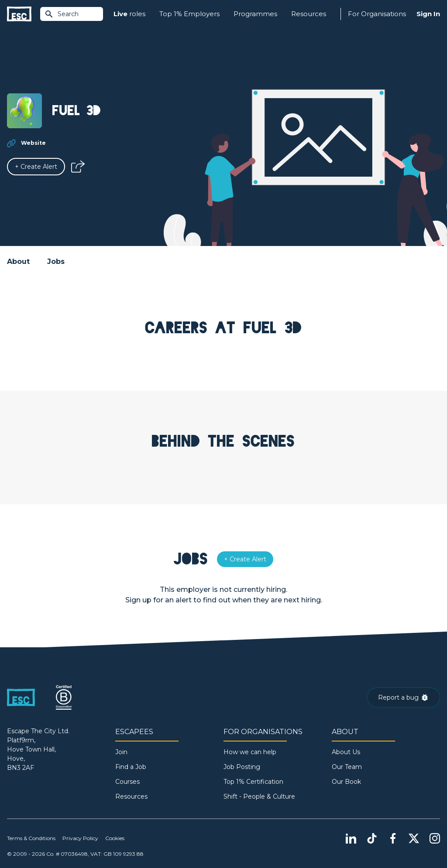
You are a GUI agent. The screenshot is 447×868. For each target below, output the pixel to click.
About (18, 261)
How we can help (250, 752)
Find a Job (131, 767)
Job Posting (242, 767)
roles (129, 14)
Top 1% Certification (253, 782)
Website (33, 143)
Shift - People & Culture (259, 796)
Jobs (56, 261)
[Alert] (36, 167)
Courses (127, 782)
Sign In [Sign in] (428, 14)
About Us (346, 752)
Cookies (115, 838)
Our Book (346, 782)
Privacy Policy (80, 838)
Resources (309, 14)
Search (62, 14)
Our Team (347, 767)
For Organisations (377, 14)
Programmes (255, 14)
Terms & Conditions (31, 838)
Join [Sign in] (121, 752)
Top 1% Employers (189, 14)
